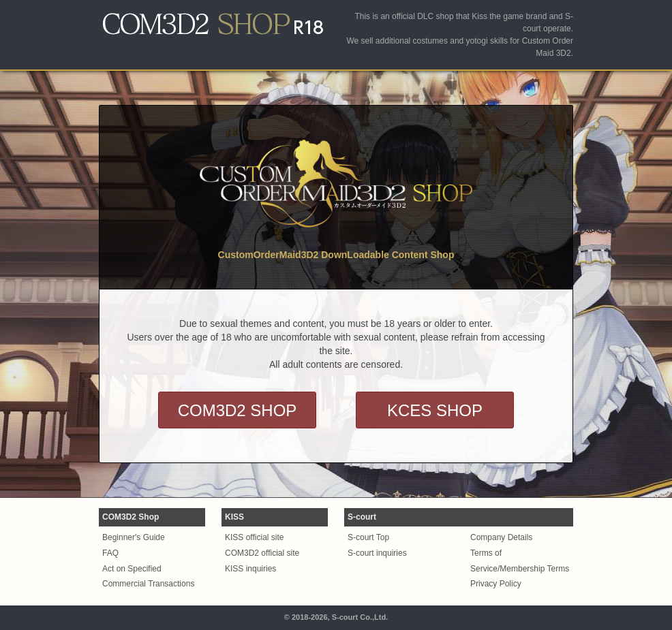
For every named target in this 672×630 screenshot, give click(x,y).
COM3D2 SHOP (238, 410)
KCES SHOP (435, 410)
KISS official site (254, 537)
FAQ (110, 553)
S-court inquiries (377, 553)
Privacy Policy (496, 584)
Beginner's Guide (134, 537)
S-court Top (368, 537)
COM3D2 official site (262, 553)
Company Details (501, 537)
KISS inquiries (250, 569)
